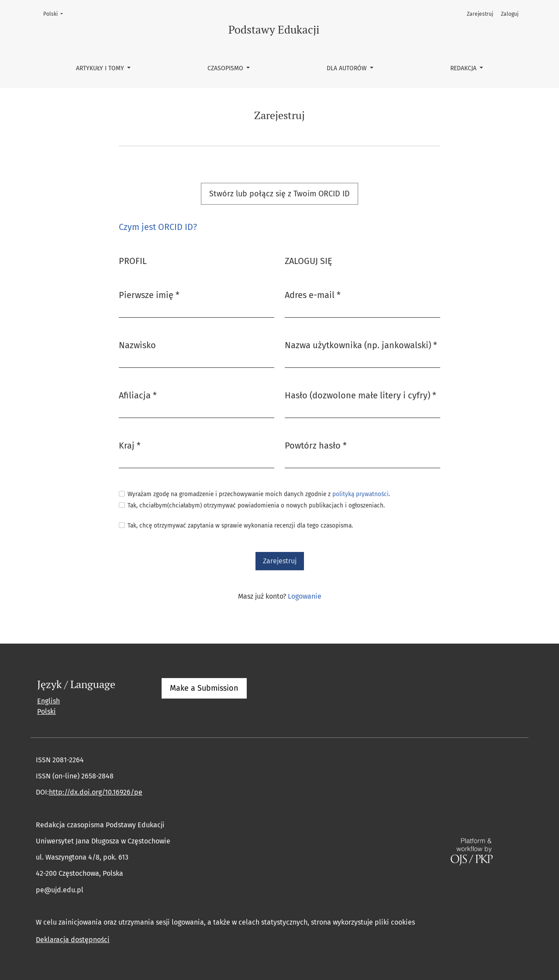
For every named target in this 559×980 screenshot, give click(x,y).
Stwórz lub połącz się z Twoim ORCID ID (279, 194)
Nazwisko (137, 345)
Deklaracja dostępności (73, 940)
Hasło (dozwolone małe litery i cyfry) (361, 395)
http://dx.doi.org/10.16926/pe (96, 792)
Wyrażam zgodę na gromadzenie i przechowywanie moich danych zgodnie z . (259, 494)
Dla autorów (348, 68)
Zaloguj (510, 14)
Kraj (130, 445)
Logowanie (305, 596)
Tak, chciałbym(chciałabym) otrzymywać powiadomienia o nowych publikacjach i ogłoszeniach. (256, 505)
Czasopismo (226, 68)
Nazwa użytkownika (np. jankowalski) (361, 344)
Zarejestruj (480, 14)
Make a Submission (204, 688)
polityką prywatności (361, 494)
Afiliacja (138, 395)
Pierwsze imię (149, 294)
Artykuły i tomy (101, 68)
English (48, 701)
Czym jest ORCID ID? (158, 227)
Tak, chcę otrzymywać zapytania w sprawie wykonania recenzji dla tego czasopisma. (240, 526)
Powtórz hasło (316, 445)
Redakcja (464, 68)
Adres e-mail (313, 294)
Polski (56, 13)
